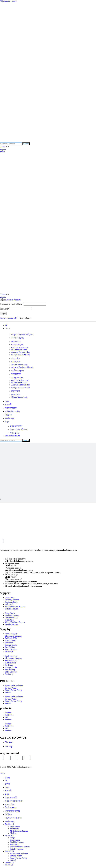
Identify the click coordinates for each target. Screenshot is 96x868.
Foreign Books (11, 645)
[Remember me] (18, 318)
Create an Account (13, 300)
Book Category (11, 634)
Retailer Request (12, 609)
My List (13, 833)
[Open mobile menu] (2, 152)
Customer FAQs (11, 602)
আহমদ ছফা (16, 341)
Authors (8, 713)
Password (5, 309)
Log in (3, 314)
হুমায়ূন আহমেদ (17, 345)
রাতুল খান (15, 358)
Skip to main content (8, 1)
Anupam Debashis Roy (20, 352)
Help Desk (9, 604)
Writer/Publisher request (20, 847)
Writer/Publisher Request (15, 607)
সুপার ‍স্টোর (15, 433)
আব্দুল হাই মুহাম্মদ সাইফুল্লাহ (22, 334)
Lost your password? (8, 318)
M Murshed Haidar (19, 350)
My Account (15, 826)
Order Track (10, 597)
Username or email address (12, 304)
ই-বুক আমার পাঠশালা (19, 429)
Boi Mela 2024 (11, 638)
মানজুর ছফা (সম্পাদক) (20, 355)
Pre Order (9, 643)
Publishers (9, 715)
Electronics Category (13, 636)
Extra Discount (11, 649)
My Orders (14, 829)
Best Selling (10, 647)
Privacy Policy (11, 688)
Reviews (8, 720)
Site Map (9, 742)
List (7, 717)
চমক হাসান (16, 362)
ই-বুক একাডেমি (16, 426)
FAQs (12, 838)
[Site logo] (18, 141)
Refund (8, 692)
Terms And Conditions (14, 686)
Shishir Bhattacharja (19, 364)
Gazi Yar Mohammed (20, 347)
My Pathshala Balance (19, 831)
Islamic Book (10, 640)
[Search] (11, 144)
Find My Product (12, 600)
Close (2, 774)
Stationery (9, 652)
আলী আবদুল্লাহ (17, 338)
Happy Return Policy (13, 690)
